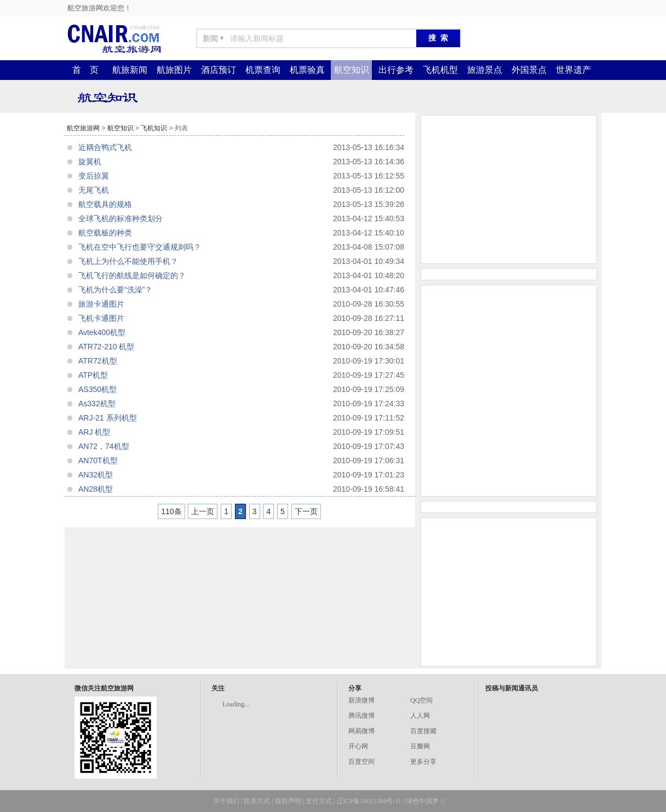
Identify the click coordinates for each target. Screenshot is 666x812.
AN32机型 (96, 475)
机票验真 (307, 70)
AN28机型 (96, 489)
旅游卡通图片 (101, 304)
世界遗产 (573, 70)
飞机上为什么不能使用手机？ (128, 261)
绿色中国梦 (422, 801)
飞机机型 (440, 70)
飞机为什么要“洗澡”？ (115, 290)
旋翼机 (90, 162)
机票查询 (263, 70)
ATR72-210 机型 (106, 347)
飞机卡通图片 (101, 318)
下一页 (306, 511)
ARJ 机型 (94, 432)
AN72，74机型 (104, 446)
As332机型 (97, 404)
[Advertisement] (509, 189)
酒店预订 (219, 70)
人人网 (420, 716)
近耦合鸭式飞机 (105, 147)
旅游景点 (485, 70)
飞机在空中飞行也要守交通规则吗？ (140, 247)
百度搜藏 (423, 731)
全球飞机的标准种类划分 (120, 218)
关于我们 (226, 801)
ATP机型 (93, 375)
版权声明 (288, 801)
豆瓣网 (420, 746)
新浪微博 (361, 700)
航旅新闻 (130, 70)
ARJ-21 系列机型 (108, 418)
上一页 (203, 511)
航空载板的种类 (105, 233)
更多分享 (423, 762)
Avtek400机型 (102, 332)
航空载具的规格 (105, 204)
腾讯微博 (361, 716)
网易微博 (361, 731)
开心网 (358, 746)
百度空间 (361, 762)
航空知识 (352, 70)
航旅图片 (174, 70)
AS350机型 (97, 389)
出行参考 (396, 70)
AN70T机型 (98, 460)
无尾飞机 (94, 190)
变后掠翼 (94, 176)
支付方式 (319, 801)
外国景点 (529, 70)
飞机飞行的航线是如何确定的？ (132, 275)
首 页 (85, 70)
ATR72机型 (98, 361)
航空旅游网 (83, 128)
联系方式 (257, 801)
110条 (171, 511)
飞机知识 (154, 128)
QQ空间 (421, 700)
